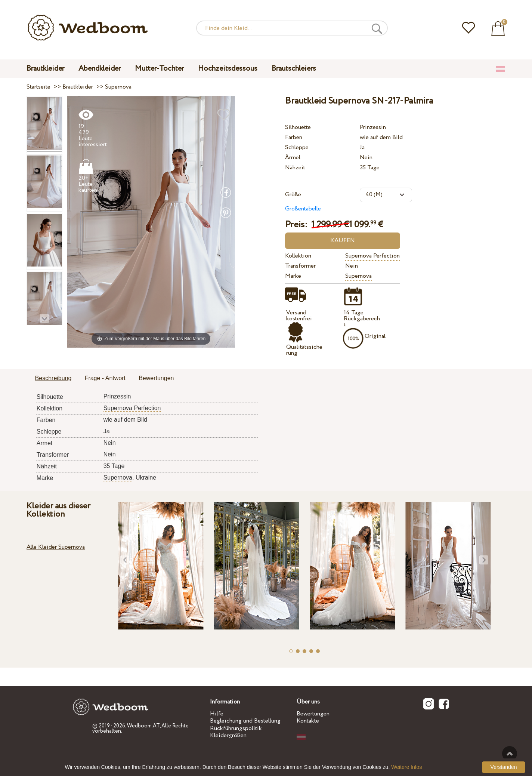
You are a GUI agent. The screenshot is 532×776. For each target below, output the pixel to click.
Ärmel (293, 158)
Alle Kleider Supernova (56, 547)
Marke (293, 276)
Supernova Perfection (372, 256)
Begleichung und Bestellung (245, 721)
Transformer (300, 266)
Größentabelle (303, 209)
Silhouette (298, 127)
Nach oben (510, 754)
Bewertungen (313, 714)
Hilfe (217, 714)
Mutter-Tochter (159, 69)
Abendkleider (100, 69)
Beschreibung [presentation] (53, 378)
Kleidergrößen (228, 735)
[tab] (53, 379)
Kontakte (308, 721)
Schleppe (297, 147)
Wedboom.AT (143, 726)
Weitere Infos (406, 767)
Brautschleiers (294, 69)
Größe (293, 195)
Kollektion (298, 256)
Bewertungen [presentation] (156, 378)
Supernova (358, 276)
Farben (294, 137)
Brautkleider (45, 69)
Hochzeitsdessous (228, 69)
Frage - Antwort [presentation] (105, 378)
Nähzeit (295, 168)
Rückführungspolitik (236, 728)
